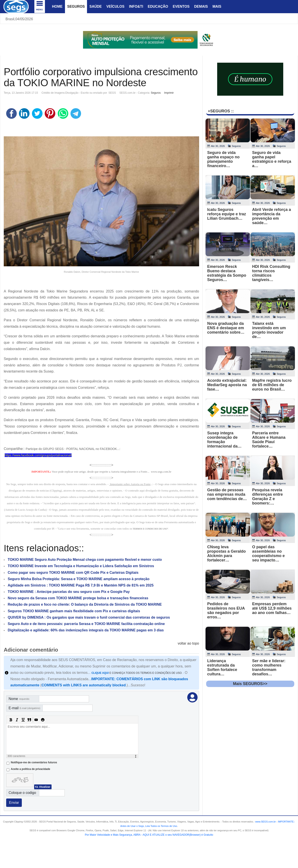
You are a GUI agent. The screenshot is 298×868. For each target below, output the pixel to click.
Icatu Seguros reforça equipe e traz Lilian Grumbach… (227, 214)
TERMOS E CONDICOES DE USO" (151, 529)
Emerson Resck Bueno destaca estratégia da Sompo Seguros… (227, 273)
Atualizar (45, 787)
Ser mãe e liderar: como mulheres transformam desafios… (269, 667)
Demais (201, 6)
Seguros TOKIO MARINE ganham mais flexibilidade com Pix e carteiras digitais (74, 611)
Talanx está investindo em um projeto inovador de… (269, 330)
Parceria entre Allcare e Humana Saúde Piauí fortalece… (269, 440)
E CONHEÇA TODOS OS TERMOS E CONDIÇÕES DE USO (137, 673)
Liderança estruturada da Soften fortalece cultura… (222, 667)
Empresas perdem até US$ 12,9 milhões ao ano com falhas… (272, 608)
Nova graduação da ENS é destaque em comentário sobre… (226, 328)
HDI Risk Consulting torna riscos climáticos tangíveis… (271, 273)
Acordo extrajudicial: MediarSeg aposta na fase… (227, 385)
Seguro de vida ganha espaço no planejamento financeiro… (223, 159)
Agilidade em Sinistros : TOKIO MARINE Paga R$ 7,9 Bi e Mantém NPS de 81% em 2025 (81, 585)
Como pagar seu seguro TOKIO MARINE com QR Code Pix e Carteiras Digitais (73, 573)
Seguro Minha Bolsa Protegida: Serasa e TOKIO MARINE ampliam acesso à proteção (79, 579)
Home (57, 6)
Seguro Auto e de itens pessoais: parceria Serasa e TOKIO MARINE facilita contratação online (86, 624)
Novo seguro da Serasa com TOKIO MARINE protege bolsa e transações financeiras (78, 598)
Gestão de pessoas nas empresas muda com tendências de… (227, 494)
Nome (19, 699)
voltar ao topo (188, 643)
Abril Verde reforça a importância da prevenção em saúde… (272, 216)
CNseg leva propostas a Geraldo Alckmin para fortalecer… (227, 554)
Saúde (96, 6)
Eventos (181, 6)
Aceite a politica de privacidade (31, 769)
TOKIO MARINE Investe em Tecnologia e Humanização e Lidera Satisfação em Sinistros (81, 566)
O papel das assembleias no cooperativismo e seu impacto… (268, 554)
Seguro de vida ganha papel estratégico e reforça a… (272, 159)
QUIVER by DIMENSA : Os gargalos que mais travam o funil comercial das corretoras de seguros (89, 617)
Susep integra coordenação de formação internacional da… (224, 440)
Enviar (14, 803)
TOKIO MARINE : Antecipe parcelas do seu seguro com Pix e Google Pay (69, 592)
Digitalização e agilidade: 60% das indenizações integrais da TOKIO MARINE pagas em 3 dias (86, 630)
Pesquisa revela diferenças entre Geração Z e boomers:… (267, 497)
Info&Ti (136, 6)
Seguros (76, 6)
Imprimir (169, 93)
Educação (158, 6)
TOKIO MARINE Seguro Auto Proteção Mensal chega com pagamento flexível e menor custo (85, 560)
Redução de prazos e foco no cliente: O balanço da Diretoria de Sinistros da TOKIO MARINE (85, 604)
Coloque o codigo (22, 793)
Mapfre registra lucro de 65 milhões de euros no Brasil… (272, 385)
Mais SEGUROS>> (250, 684)
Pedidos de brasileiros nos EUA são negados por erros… (226, 610)
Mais (217, 6)
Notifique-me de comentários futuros (34, 762)
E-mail (24, 708)
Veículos (115, 6)
